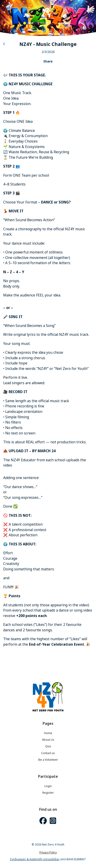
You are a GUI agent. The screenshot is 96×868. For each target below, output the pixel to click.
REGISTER (44, 23)
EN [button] (70, 23)
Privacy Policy (48, 852)
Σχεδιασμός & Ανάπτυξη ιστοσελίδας (35, 859)
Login (48, 786)
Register (48, 793)
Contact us (48, 753)
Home (48, 733)
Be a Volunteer (48, 760)
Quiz (48, 746)
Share (48, 61)
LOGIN (28, 23)
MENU (59, 23)
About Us (48, 740)
